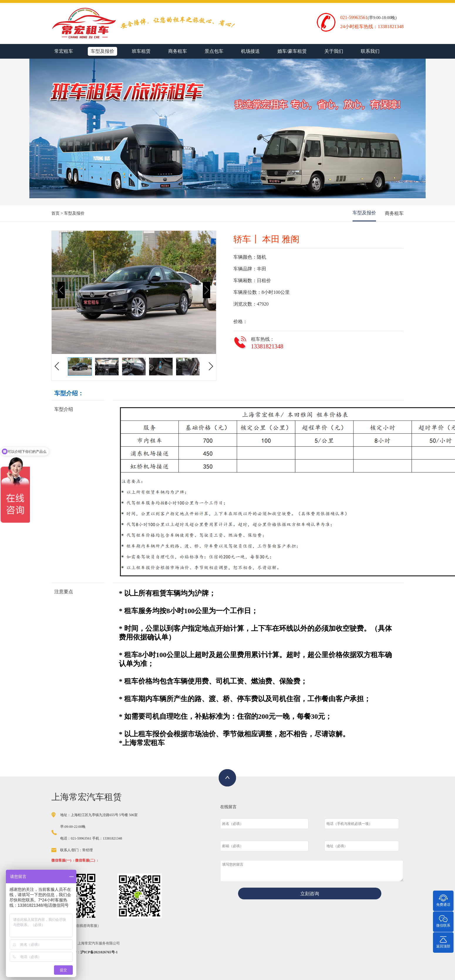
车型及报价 (102, 51)
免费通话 (443, 900)
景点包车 (214, 51)
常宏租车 (64, 51)
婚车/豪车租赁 (292, 51)
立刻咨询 (310, 894)
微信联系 (443, 921)
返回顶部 (443, 942)
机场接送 (250, 51)
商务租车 (178, 51)
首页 (55, 213)
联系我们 (370, 51)
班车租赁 (141, 51)
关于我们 (334, 51)
